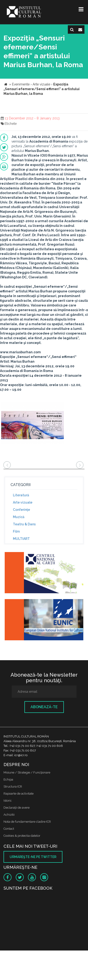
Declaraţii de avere (17, 808)
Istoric (8, 801)
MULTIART (21, 539)
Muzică (19, 517)
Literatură (21, 495)
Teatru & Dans (24, 524)
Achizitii (9, 815)
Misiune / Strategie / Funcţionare (27, 772)
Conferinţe (21, 510)
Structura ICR (13, 787)
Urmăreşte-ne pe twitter (33, 857)
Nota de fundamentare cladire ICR (27, 822)
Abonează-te (44, 707)
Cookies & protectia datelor (22, 836)
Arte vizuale (23, 502)
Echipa (8, 779)
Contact (9, 829)
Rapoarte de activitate (19, 794)
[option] (33, 423)
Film (16, 531)
